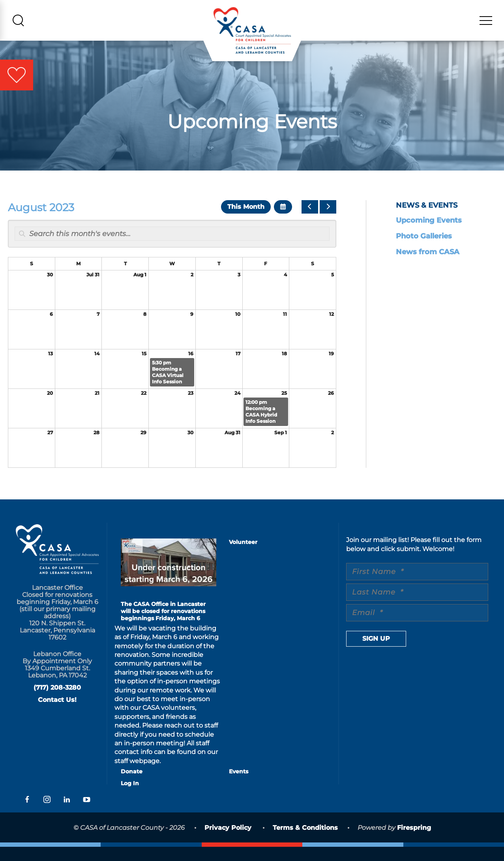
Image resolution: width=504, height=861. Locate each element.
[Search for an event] (172, 248)
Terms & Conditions (305, 842)
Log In (130, 798)
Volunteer (243, 557)
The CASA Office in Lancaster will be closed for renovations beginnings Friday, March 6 (163, 626)
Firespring (414, 842)
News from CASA (428, 266)
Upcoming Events (429, 235)
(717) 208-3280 (57, 702)
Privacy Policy (228, 842)
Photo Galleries (424, 251)
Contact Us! (57, 714)
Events (239, 786)
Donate (132, 786)
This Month (246, 221)
